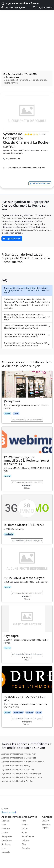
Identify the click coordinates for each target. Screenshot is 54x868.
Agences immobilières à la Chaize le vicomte (22, 777)
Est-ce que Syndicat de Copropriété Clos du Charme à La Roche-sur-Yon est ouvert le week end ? (25, 317)
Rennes (25, 825)
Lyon (4, 825)
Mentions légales (46, 826)
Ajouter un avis (12, 239)
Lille (3, 848)
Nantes (5, 832)
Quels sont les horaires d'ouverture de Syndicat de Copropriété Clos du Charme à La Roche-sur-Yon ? (26, 290)
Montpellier (7, 836)
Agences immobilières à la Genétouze (19, 758)
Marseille (6, 852)
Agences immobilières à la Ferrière (17, 781)
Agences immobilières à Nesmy (16, 766)
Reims (25, 832)
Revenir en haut (9, 812)
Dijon (24, 844)
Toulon (25, 829)
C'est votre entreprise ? (40, 183)
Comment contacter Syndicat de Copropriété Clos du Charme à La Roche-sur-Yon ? (24, 335)
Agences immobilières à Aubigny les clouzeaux (23, 762)
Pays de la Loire (15, 74)
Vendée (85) (31, 74)
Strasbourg (7, 840)
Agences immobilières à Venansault (18, 769)
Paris (24, 821)
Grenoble (26, 848)
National (5, 821)
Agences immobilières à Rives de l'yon (19, 754)
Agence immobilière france (22, 3)
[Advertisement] (27, 43)
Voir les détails (18, 420)
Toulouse (6, 829)
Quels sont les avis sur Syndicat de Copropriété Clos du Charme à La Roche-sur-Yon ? (25, 344)
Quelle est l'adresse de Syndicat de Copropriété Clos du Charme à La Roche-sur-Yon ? (26, 327)
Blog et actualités (43, 7)
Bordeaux (6, 844)
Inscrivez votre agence (13, 7)
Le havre (26, 840)
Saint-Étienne (28, 836)
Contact (46, 821)
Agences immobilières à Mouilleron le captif (21, 773)
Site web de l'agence (34, 420)
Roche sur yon (13, 77)
